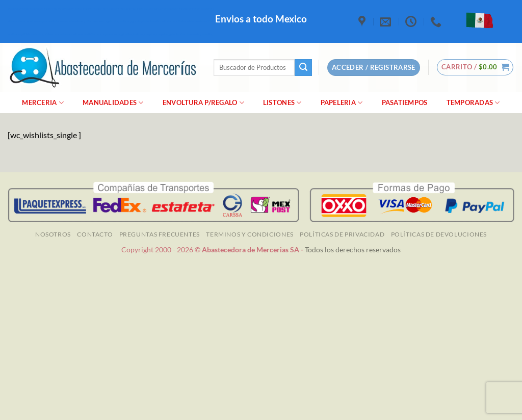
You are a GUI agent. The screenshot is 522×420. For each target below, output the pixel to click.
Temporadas (473, 103)
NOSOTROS (53, 234)
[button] (475, 67)
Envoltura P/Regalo (203, 103)
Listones (282, 103)
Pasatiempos (405, 102)
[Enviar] (303, 68)
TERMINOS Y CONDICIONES (250, 234)
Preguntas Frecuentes (160, 234)
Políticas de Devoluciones (439, 234)
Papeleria (342, 103)
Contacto (95, 234)
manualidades (113, 103)
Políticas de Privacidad (342, 234)
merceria (43, 103)
